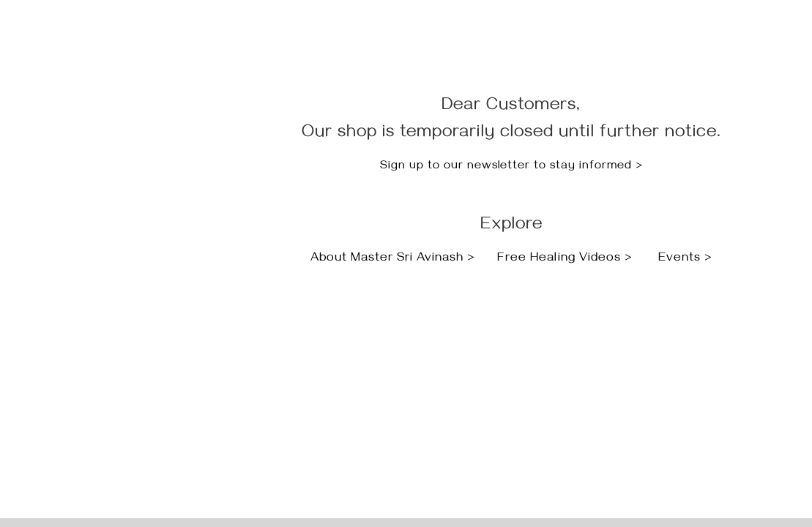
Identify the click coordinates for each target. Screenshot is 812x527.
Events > (685, 259)
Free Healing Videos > (565, 259)
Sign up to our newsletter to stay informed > (511, 167)
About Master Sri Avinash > (395, 259)
